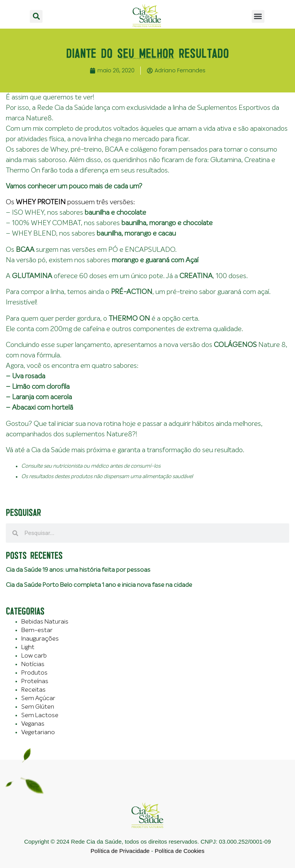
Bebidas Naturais (45, 622)
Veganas (33, 724)
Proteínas (35, 681)
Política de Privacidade (120, 851)
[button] (36, 16)
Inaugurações (40, 639)
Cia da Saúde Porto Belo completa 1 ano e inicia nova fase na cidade (99, 585)
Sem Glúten (38, 707)
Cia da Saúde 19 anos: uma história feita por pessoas (78, 570)
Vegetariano (38, 732)
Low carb (34, 656)
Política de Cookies (179, 851)
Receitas (33, 690)
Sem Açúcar (38, 698)
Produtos (34, 673)
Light (28, 647)
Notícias (33, 664)
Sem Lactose (40, 715)
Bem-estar (37, 630)
